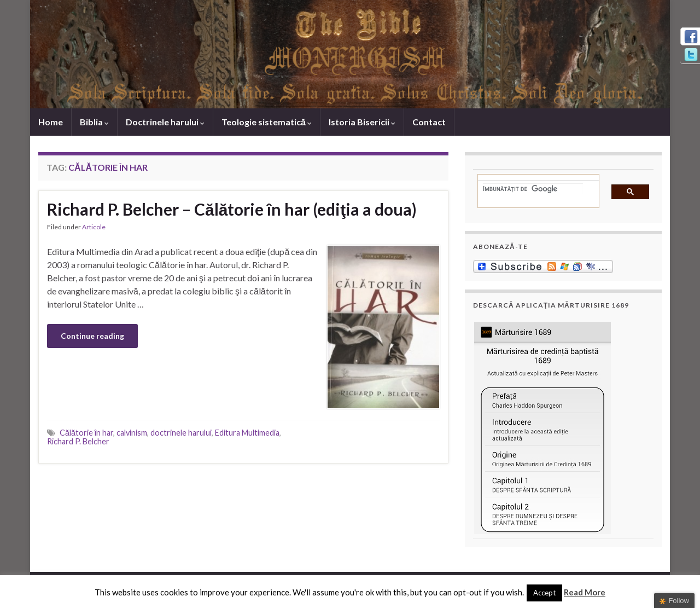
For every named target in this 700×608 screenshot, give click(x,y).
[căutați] (533, 189)
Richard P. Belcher (78, 441)
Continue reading (92, 336)
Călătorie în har (86, 433)
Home (51, 122)
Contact (429, 122)
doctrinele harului (181, 433)
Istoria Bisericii (362, 122)
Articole (94, 227)
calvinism (132, 433)
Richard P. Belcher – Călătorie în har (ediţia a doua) (232, 209)
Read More (585, 592)
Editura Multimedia (247, 433)
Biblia (94, 122)
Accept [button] (544, 593)
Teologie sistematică (267, 122)
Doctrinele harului (165, 122)
